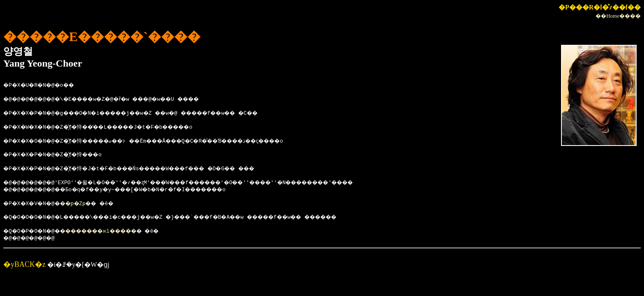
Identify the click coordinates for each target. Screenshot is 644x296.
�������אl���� (113, 231)
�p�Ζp (85, 204)
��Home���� (618, 16)
